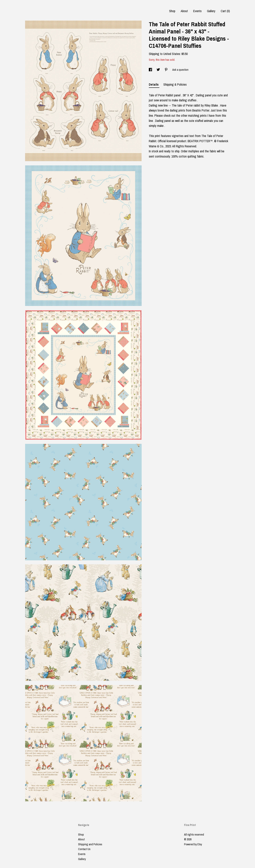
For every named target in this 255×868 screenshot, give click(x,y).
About (184, 11)
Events (197, 11)
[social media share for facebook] (151, 70)
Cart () (225, 11)
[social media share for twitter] (159, 70)
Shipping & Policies (175, 84)
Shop (172, 11)
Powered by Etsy (193, 844)
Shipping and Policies (90, 844)
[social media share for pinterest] (166, 70)
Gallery (211, 11)
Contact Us (84, 849)
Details (154, 84)
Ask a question (180, 70)
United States (172, 54)
